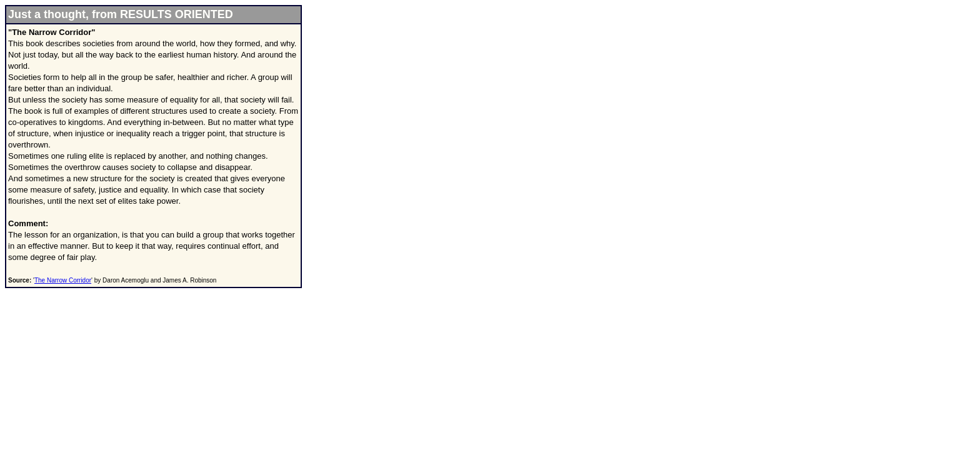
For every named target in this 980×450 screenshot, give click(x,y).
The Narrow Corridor (63, 280)
